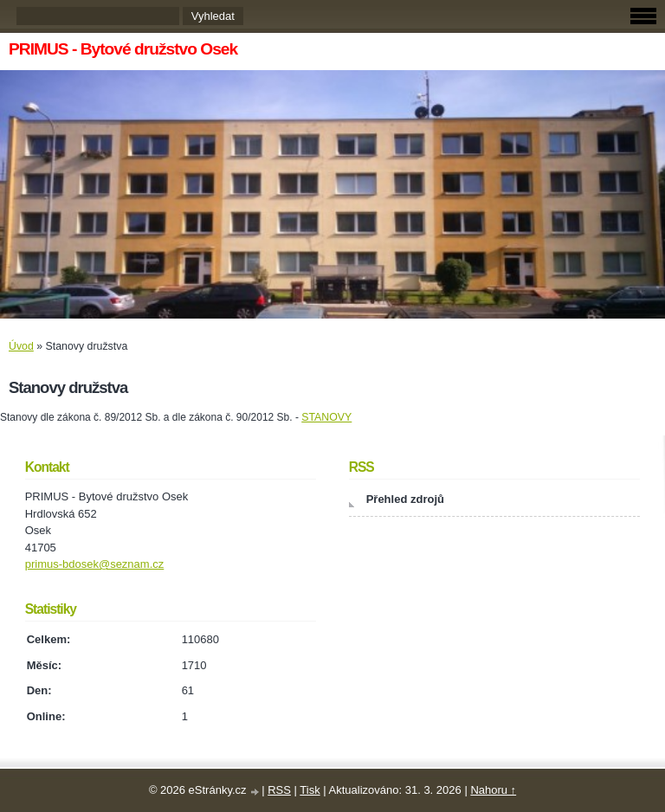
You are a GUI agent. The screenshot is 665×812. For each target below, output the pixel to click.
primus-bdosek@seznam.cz (95, 564)
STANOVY (326, 417)
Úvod (21, 346)
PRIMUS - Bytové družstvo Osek (123, 49)
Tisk (310, 790)
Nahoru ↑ (493, 790)
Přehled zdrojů (405, 499)
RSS (279, 790)
